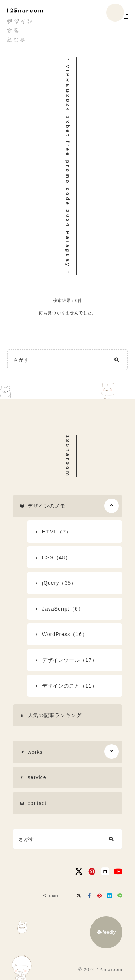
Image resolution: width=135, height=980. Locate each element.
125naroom (68, 456)
